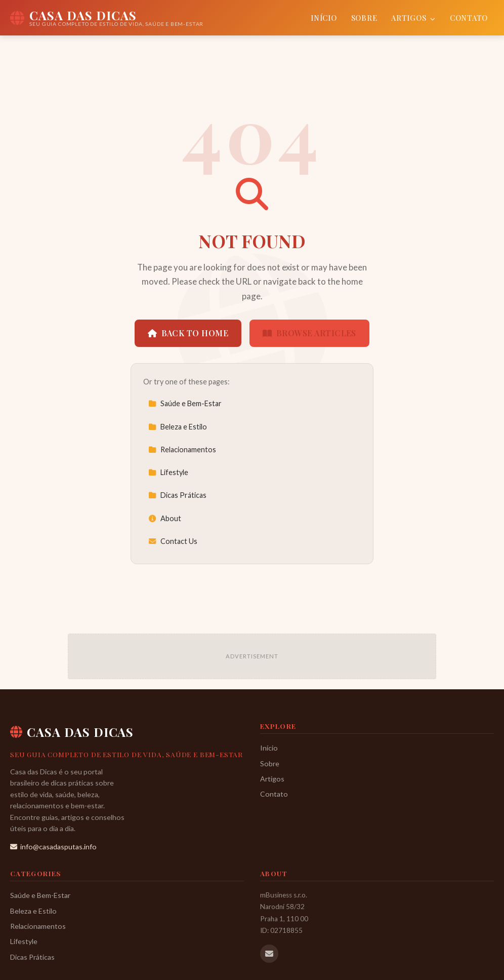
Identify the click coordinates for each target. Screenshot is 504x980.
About (165, 518)
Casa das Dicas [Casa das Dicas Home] (72, 732)
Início (324, 18)
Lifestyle (168, 472)
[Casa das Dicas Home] (107, 18)
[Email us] (269, 954)
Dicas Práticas (177, 495)
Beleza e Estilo (178, 427)
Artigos (413, 18)
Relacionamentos (182, 449)
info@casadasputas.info (53, 847)
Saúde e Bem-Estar (185, 403)
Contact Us (173, 541)
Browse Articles (309, 333)
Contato (469, 18)
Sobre (364, 18)
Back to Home (188, 333)
